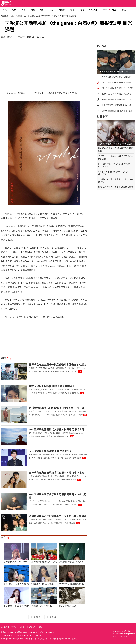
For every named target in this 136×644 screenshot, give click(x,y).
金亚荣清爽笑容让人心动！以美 (44, 562)
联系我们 (13, 627)
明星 (23, 10)
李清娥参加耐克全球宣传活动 (43, 606)
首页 (5, 10)
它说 (40, 627)
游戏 (124, 10)
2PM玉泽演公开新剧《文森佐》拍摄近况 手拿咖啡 (57, 430)
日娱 (33, 10)
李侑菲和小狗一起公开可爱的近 (16, 584)
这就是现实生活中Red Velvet (15, 562)
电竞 (114, 10)
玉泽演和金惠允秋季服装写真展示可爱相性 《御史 (57, 473)
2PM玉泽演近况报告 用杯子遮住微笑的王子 (53, 386)
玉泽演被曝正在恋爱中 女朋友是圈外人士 (52, 451)
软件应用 (93, 10)
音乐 (105, 10)
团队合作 (23, 627)
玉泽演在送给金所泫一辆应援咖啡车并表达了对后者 (58, 365)
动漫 (73, 10)
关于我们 (4, 627)
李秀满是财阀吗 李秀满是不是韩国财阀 (118, 77)
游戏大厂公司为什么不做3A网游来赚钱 (116, 187)
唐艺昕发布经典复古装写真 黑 (71, 562)
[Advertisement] (22, 67)
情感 (82, 10)
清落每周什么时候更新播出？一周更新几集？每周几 (58, 516)
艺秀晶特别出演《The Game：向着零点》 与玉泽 (56, 408)
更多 (80, 372)
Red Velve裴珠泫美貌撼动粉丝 (72, 584)
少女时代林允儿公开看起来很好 (16, 606)
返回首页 (37, 617)
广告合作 (32, 627)
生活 (52, 10)
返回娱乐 (53, 617)
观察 (14, 10)
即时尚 (9, 37)
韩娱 (42, 10)
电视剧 (62, 10)
